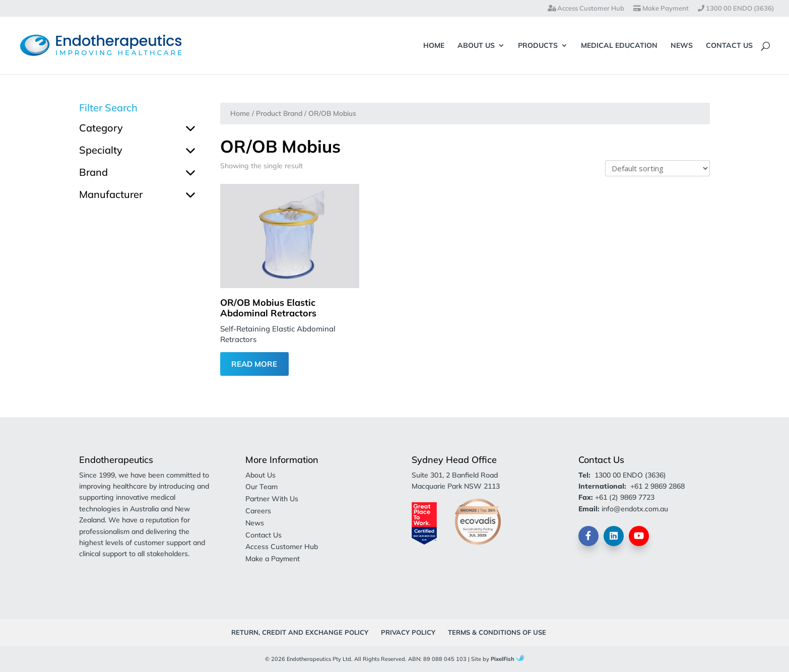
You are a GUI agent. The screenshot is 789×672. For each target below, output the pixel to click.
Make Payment (661, 9)
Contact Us (729, 46)
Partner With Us (272, 499)
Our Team (261, 487)
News (682, 46)
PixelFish (507, 659)
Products (538, 46)
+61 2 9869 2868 (657, 486)
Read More (254, 364)
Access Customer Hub (586, 9)
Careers (258, 511)
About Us (476, 46)
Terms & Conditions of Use (497, 632)
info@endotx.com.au (635, 509)
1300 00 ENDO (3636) (736, 9)
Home (434, 46)
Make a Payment (273, 559)
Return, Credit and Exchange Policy (300, 632)
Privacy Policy (408, 632)
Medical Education (619, 46)
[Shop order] (657, 168)
